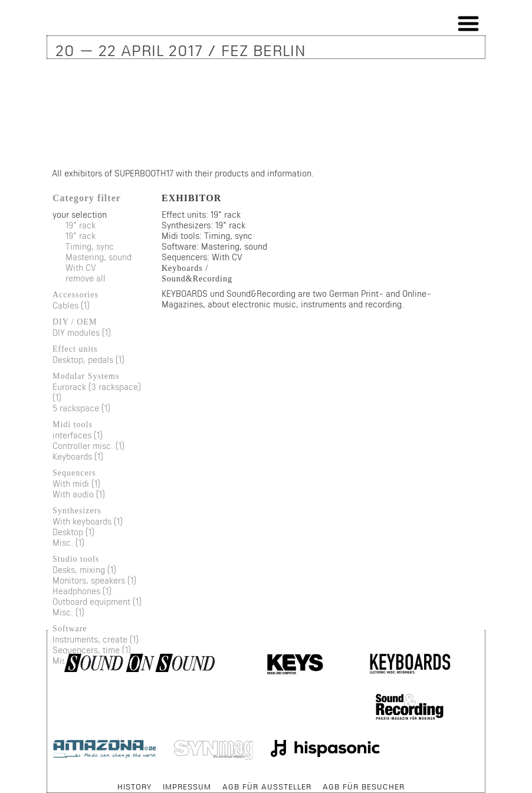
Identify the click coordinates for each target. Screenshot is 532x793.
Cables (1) (71, 305)
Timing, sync (90, 246)
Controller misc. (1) (88, 446)
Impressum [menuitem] (187, 787)
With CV (81, 268)
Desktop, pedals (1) (88, 360)
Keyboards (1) (78, 456)
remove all (86, 278)
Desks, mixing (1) (84, 570)
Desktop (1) (73, 532)
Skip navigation (47, 781)
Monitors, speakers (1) (94, 580)
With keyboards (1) (88, 521)
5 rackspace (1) (81, 408)
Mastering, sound (98, 257)
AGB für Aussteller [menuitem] (267, 787)
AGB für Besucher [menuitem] (364, 787)
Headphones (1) (82, 591)
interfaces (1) (78, 435)
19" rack (81, 225)
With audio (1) (79, 494)
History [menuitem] (134, 787)
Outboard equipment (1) (97, 602)
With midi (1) (76, 484)
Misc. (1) (68, 543)
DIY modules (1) (82, 332)
